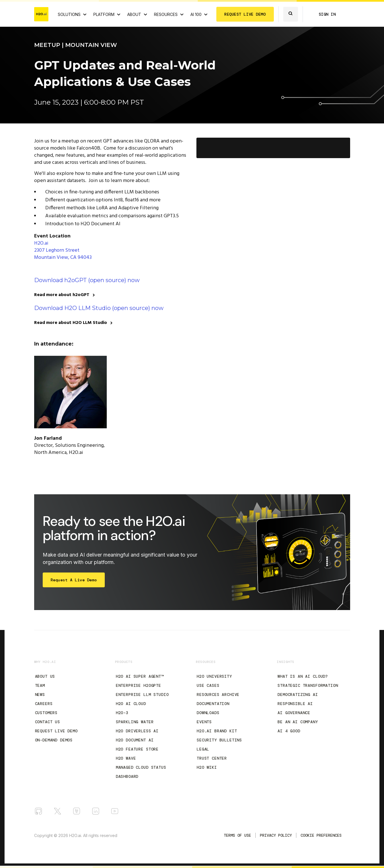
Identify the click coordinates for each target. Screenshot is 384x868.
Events (204, 722)
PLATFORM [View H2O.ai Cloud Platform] (104, 14)
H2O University (214, 676)
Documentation (213, 704)
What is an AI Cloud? (303, 676)
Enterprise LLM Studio (142, 695)
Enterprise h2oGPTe (138, 685)
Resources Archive (218, 695)
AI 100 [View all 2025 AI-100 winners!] (196, 14)
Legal (203, 749)
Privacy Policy (276, 835)
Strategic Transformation (308, 685)
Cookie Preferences (321, 835)
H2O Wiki (207, 767)
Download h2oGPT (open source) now (87, 280)
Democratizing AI (298, 695)
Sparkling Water (135, 722)
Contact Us (48, 722)
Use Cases (208, 685)
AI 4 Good (289, 731)
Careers (44, 704)
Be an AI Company (298, 722)
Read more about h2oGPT (62, 295)
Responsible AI (295, 704)
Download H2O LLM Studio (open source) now (99, 308)
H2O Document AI (135, 740)
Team (40, 685)
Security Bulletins (219, 740)
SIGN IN (327, 14)
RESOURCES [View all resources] (166, 14)
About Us (45, 676)
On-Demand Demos (54, 740)
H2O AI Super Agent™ (140, 676)
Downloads (208, 713)
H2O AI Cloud (131, 704)
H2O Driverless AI (137, 731)
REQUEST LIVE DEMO (245, 14)
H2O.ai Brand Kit (217, 731)
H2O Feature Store (137, 749)
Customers (46, 713)
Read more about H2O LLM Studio (71, 323)
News (40, 695)
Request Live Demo (56, 731)
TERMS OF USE (237, 835)
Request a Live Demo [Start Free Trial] (74, 580)
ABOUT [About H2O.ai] (134, 14)
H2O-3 (122, 713)
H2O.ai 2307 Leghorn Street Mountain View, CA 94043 (63, 250)
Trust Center (212, 758)
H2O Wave (126, 758)
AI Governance (294, 713)
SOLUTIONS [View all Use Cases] (69, 14)
